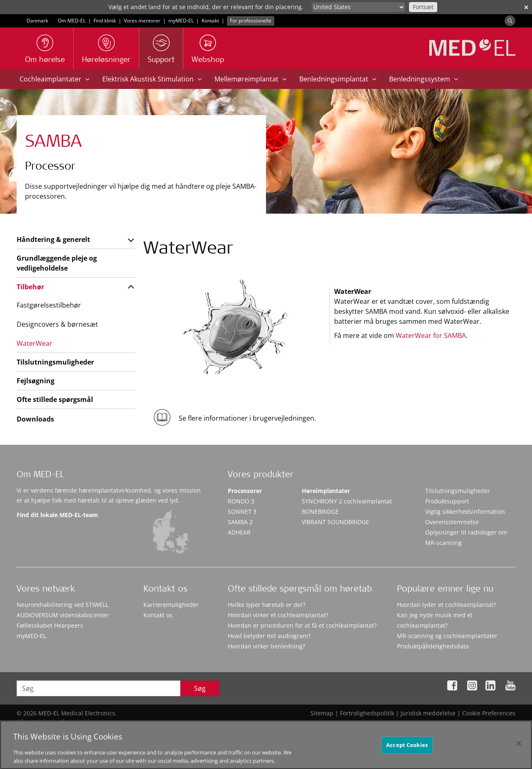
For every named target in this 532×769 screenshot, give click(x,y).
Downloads (35, 419)
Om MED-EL (72, 21)
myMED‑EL (181, 21)
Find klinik (105, 21)
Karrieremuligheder (171, 605)
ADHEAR (239, 532)
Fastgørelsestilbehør (49, 305)
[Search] (510, 21)
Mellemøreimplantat (250, 79)
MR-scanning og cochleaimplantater (447, 636)
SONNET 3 (242, 511)
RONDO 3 (241, 501)
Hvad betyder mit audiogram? (269, 636)
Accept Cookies (407, 755)
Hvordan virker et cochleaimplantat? (278, 615)
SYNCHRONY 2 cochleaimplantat (347, 501)
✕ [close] (526, 7)
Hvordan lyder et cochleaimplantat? (446, 605)
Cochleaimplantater (54, 79)
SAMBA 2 (240, 522)
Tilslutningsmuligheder (55, 362)
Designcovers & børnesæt (57, 324)
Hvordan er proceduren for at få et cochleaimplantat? (302, 625)
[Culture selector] (358, 7)
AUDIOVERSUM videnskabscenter (63, 615)
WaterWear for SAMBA (431, 335)
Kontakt (210, 21)
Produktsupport (447, 501)
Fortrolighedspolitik (367, 713)
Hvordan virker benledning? (266, 646)
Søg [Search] (200, 688)
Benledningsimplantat (338, 79)
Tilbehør (30, 287)
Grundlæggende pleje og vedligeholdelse (57, 263)
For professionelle (251, 21)
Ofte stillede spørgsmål (55, 399)
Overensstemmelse (452, 522)
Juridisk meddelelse (428, 713)
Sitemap (322, 713)
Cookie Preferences (489, 713)
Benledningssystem (424, 79)
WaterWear (34, 343)
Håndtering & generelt (53, 239)
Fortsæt (423, 7)
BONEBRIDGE (320, 511)
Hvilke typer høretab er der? (267, 605)
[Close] (519, 754)
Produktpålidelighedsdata (433, 646)
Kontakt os (158, 615)
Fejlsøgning (36, 381)
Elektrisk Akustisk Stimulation (152, 79)
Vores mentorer (142, 21)
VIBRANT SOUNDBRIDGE (335, 522)
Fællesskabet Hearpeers (50, 625)
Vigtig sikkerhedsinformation (465, 511)
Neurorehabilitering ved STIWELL (63, 605)
